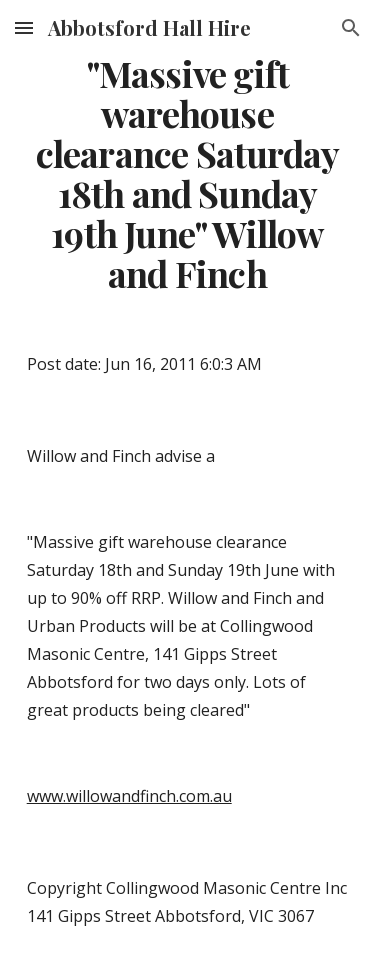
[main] (188, 174)
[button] (24, 27)
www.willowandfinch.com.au (129, 796)
